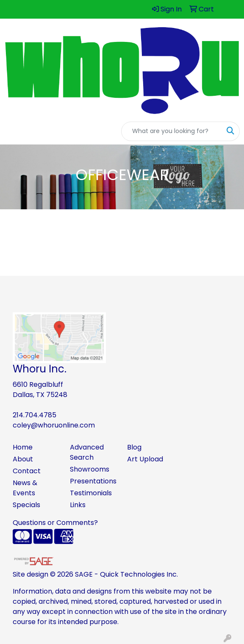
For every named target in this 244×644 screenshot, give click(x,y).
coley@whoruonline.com (54, 425)
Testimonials (91, 493)
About (23, 459)
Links (78, 505)
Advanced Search (87, 452)
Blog (134, 447)
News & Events (25, 488)
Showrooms (90, 469)
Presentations (93, 481)
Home (23, 447)
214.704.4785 (35, 415)
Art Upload (145, 459)
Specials (26, 505)
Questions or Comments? (55, 523)
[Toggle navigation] (13, 131)
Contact (27, 471)
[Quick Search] (172, 131)
